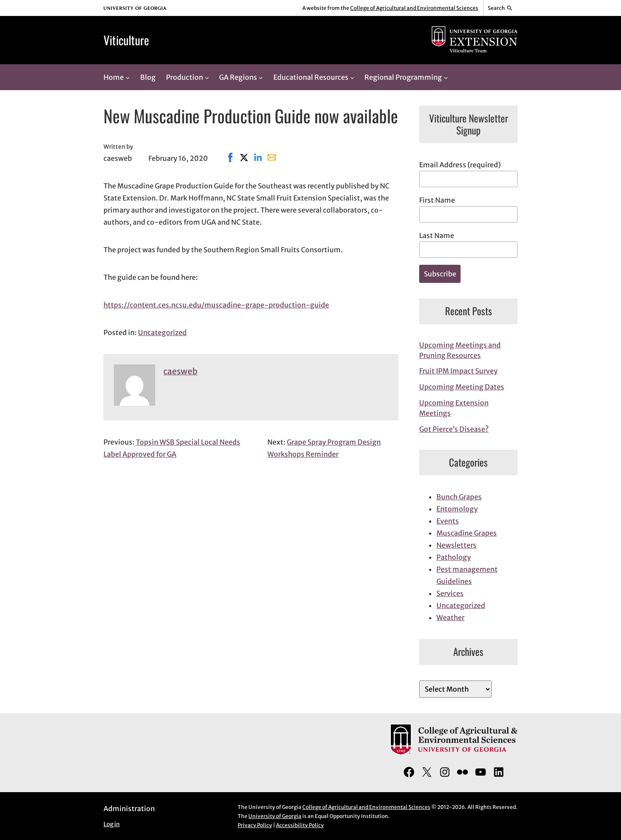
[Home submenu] (128, 77)
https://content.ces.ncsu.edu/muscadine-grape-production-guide (216, 305)
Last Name (437, 235)
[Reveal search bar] (500, 8)
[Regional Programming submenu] (446, 77)
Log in (112, 824)
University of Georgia (275, 816)
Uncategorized (162, 332)
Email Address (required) (460, 165)
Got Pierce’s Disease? (454, 429)
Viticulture (126, 40)
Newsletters (456, 545)
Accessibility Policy (300, 825)
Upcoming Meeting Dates (462, 387)
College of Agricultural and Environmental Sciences (414, 8)
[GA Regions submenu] (261, 77)
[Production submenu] (207, 77)
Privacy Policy (255, 825)
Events (448, 521)
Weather (450, 617)
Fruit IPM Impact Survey (458, 371)
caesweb (180, 371)
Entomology (457, 509)
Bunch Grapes (459, 497)
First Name (437, 200)
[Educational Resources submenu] (352, 77)
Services (450, 593)
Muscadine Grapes (467, 533)
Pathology (454, 557)
